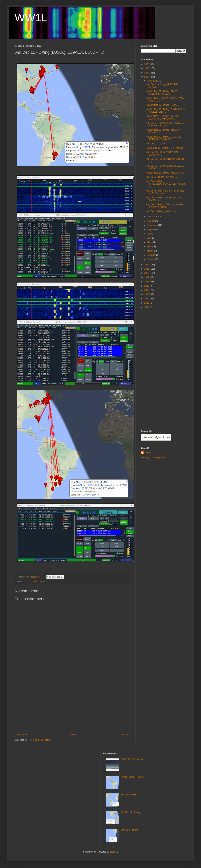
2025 (147, 68)
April (149, 246)
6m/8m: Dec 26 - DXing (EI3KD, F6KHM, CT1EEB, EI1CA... (166, 111)
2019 (147, 277)
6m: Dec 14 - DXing (156, 144)
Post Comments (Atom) (39, 740)
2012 (147, 307)
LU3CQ (26, 581)
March (150, 251)
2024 (147, 73)
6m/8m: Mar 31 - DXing (132, 777)
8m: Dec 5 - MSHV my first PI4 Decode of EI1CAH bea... (165, 192)
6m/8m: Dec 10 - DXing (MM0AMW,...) (165, 173)
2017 (147, 286)
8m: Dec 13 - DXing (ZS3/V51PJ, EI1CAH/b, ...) (162, 153)
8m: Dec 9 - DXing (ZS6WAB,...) (162, 177)
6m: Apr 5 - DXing (130, 795)
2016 (147, 290)
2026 (147, 64)
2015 (147, 294)
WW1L (31, 18)
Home (73, 735)
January (151, 259)
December (152, 81)
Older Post (124, 735)
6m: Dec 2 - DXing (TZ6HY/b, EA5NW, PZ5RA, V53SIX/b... (165, 206)
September (153, 225)
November (152, 217)
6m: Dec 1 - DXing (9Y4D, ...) (161, 211)
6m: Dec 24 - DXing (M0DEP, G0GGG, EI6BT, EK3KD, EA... (165, 124)
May (149, 242)
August (151, 230)
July (149, 234)
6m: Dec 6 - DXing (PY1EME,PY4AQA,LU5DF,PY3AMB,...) (166, 184)
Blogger (114, 852)
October (151, 221)
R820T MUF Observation (133, 759)
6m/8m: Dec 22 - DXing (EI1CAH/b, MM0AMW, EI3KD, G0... (164, 138)
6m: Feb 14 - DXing (130, 812)
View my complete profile (153, 457)
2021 (147, 269)
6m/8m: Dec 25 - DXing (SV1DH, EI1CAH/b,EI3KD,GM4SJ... (162, 117)
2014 (147, 299)
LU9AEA (41, 581)
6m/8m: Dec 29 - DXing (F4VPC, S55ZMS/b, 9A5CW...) (162, 93)
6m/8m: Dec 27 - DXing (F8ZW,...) (163, 105)
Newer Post (21, 735)
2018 (147, 282)
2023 (147, 77)
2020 (147, 273)
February (152, 255)
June (150, 238)
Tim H (148, 453)
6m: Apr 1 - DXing (130, 830)
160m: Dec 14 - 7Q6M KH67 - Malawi (164, 148)
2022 (147, 265)
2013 (147, 303)
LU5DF (34, 581)
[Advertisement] (72, 706)
